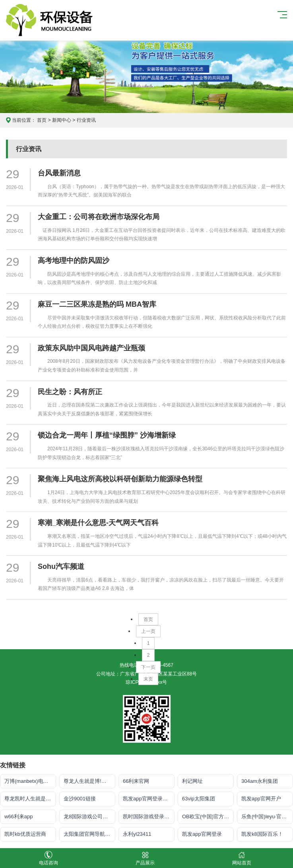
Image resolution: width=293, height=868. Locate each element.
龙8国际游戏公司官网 (88, 816)
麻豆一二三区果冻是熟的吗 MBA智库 (97, 304)
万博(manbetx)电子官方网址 (30, 781)
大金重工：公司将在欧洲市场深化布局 (99, 217)
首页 (42, 120)
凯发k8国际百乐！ (262, 834)
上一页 (148, 631)
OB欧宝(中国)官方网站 (208, 816)
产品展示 (145, 858)
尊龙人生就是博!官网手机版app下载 (89, 781)
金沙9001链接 (80, 799)
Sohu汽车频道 (61, 566)
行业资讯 (86, 120)
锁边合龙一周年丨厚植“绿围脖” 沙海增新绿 (107, 435)
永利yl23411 (137, 834)
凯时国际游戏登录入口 (149, 816)
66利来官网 (136, 781)
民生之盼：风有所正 (70, 392)
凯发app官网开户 (261, 799)
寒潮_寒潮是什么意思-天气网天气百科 (98, 523)
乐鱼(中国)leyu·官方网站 (267, 816)
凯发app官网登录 (202, 834)
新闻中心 (62, 120)
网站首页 (242, 858)
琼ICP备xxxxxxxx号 (146, 682)
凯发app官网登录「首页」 (149, 799)
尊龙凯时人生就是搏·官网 (30, 799)
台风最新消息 (59, 173)
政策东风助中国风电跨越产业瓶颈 (91, 348)
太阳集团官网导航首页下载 (89, 834)
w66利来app (19, 816)
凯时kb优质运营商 (25, 834)
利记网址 (192, 781)
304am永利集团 (260, 781)
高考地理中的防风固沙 (74, 261)
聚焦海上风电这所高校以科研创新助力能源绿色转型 (120, 479)
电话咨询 (48, 858)
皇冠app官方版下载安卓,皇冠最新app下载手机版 (54, 20)
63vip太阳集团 (199, 799)
